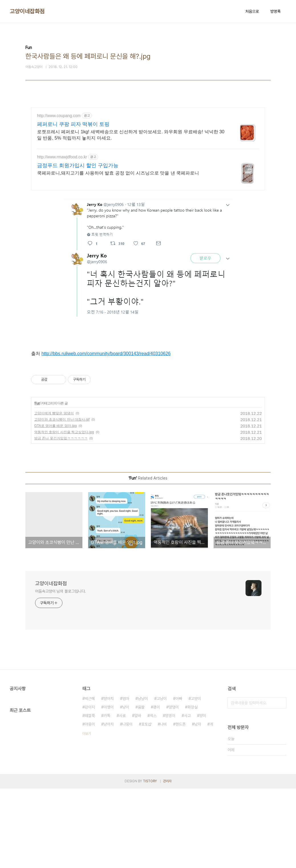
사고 (187, 795)
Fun (37, 483)
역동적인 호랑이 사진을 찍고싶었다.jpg (64, 511)
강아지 (90, 787)
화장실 (192, 787)
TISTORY (150, 861)
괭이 (157, 787)
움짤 (141, 787)
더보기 (87, 813)
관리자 (167, 861)
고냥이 (162, 778)
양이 (203, 795)
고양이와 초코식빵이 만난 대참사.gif (62, 499)
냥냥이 (143, 778)
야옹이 (90, 804)
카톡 (107, 795)
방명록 (275, 11)
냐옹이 (127, 804)
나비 (163, 804)
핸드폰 (181, 804)
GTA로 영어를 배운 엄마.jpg (55, 505)
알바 (138, 795)
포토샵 (146, 804)
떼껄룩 (90, 795)
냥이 (126, 787)
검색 (281, 782)
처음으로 (252, 11)
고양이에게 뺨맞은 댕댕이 (54, 493)
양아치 (109, 778)
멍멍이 (170, 795)
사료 (122, 795)
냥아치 (109, 804)
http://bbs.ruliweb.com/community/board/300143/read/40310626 (106, 393)
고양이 (196, 778)
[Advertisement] (148, 157)
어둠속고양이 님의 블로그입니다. (60, 671)
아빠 (179, 778)
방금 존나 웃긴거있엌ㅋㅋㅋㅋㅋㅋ (61, 518)
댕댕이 (174, 787)
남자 (198, 804)
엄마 (126, 778)
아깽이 (109, 787)
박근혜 (90, 778)
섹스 (153, 795)
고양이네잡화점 (27, 11)
